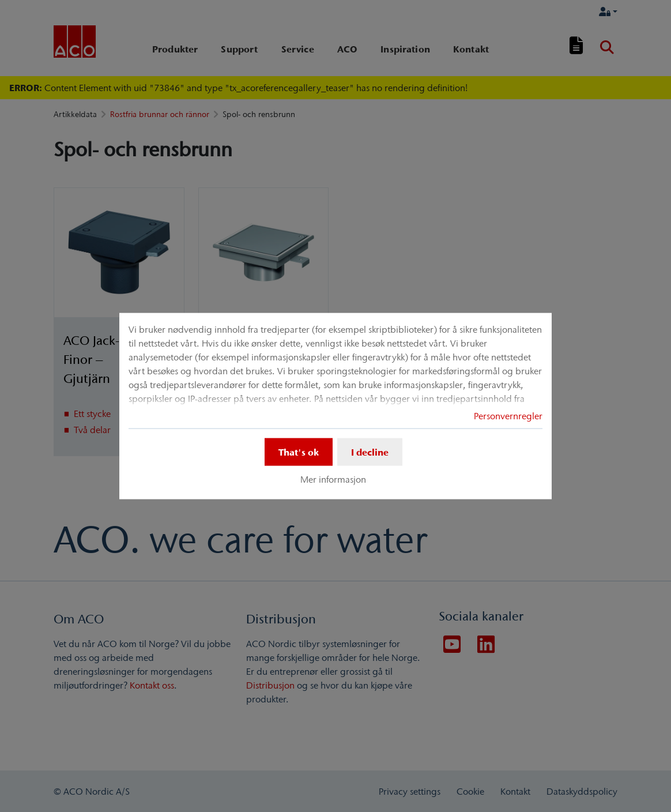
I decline (370, 452)
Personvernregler (508, 416)
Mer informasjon (333, 479)
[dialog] (335, 406)
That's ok (299, 452)
